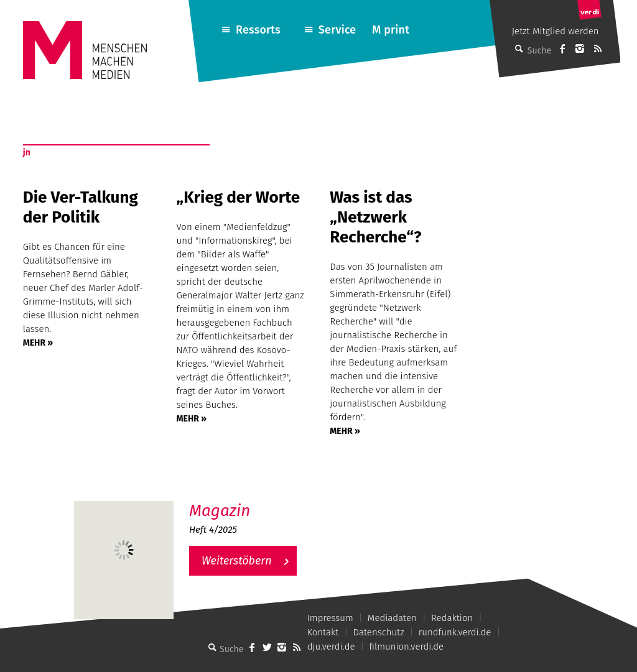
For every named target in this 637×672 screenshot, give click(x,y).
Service (337, 30)
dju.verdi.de (331, 647)
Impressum (330, 618)
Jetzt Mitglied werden (556, 31)
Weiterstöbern (237, 561)
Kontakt (323, 632)
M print (391, 30)
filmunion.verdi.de (407, 647)
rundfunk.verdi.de (455, 632)
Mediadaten (392, 618)
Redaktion (452, 618)
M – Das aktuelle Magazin (249, 501)
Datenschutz (379, 632)
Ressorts (258, 30)
